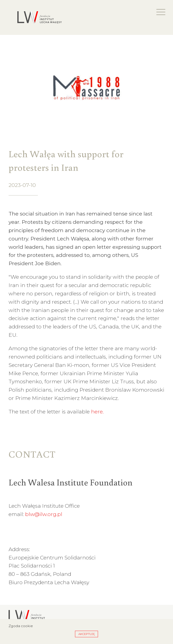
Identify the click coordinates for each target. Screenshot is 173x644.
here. (97, 412)
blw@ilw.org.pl (44, 514)
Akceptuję (87, 634)
